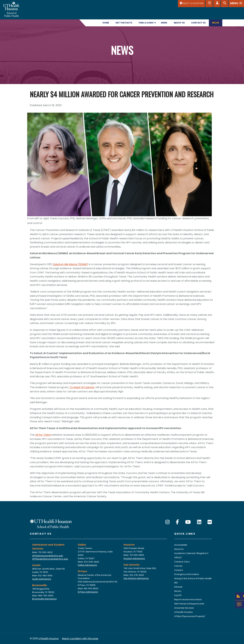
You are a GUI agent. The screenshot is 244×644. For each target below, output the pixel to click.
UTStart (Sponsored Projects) (190, 616)
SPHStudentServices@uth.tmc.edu (50, 559)
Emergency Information (187, 574)
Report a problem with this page (80, 639)
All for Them (43, 435)
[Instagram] (167, 522)
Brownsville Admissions (44, 599)
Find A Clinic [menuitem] (146, 23)
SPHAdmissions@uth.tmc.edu (48, 556)
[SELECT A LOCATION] (192, 4)
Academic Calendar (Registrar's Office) (191, 555)
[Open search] (224, 4)
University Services (184, 608)
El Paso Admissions (88, 592)
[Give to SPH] (209, 4)
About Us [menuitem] (179, 23)
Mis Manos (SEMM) (76, 264)
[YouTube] (188, 522)
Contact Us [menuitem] (198, 23)
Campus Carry (182, 562)
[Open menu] (236, 4)
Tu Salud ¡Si (77, 387)
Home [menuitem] (106, 23)
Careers (179, 570)
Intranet (178, 587)
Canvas (178, 566)
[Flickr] (210, 522)
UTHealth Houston (184, 612)
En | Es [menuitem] (216, 23)
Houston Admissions (134, 558)
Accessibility (181, 545)
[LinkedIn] (199, 522)
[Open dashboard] (217, 4)
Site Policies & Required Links (189, 604)
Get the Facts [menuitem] (124, 23)
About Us (179, 549)
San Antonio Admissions (136, 578)
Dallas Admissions (87, 565)
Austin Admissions (42, 579)
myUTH (178, 595)
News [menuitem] (164, 23)
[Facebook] (177, 522)
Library (178, 591)
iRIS (176, 583)
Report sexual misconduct (188, 599)
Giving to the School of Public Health (193, 578)
